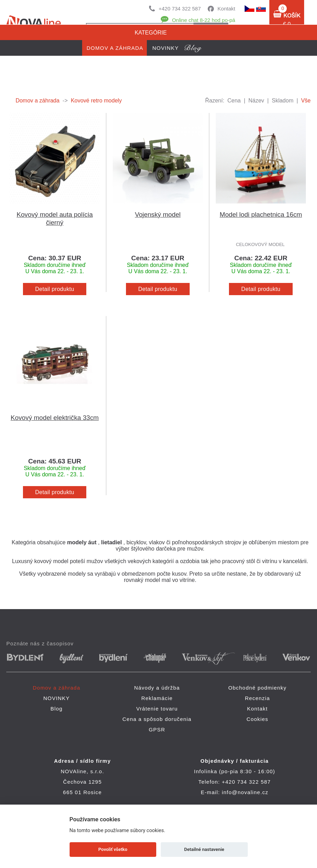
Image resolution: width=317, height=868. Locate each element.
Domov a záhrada (38, 101)
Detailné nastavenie (204, 849)
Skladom (283, 101)
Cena (234, 101)
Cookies (257, 719)
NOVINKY (57, 698)
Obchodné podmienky (257, 688)
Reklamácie (157, 698)
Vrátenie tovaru (157, 709)
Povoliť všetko (113, 849)
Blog (57, 709)
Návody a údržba (157, 688)
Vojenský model (158, 214)
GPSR (157, 729)
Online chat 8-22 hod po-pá (204, 20)
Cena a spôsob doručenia (157, 719)
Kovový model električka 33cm (55, 418)
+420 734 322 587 (180, 9)
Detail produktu (55, 289)
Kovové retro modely (96, 101)
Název (256, 101)
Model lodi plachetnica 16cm (261, 214)
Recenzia (257, 698)
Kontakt (226, 9)
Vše (306, 101)
